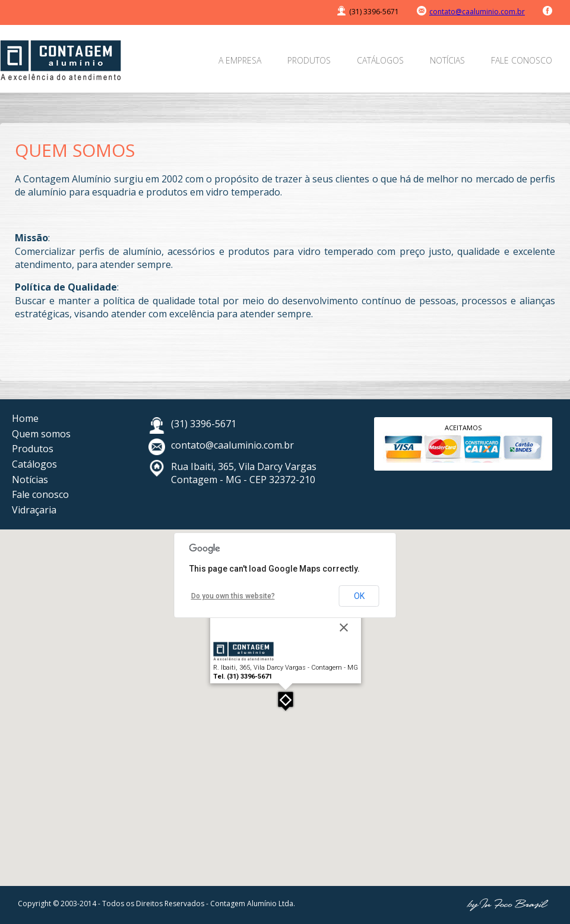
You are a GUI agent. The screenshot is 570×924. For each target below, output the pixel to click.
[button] (286, 701)
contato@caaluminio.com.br (477, 12)
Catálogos (380, 60)
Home (25, 418)
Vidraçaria (34, 510)
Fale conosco (522, 60)
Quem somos (41, 434)
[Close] (344, 627)
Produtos (309, 60)
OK (359, 596)
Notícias (447, 60)
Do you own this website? (233, 596)
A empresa (240, 60)
